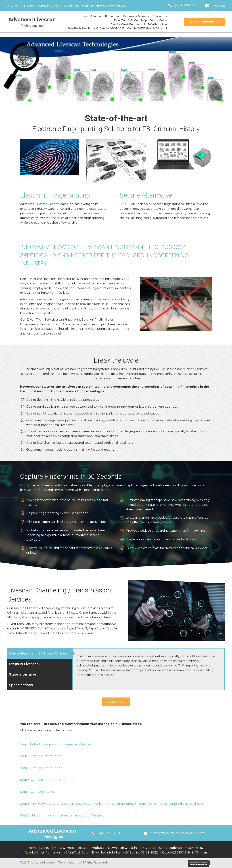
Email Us (218, 6)
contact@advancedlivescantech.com (178, 833)
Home (33, 848)
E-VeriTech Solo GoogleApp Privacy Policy (173, 848)
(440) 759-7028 (186, 5)
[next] (203, 304)
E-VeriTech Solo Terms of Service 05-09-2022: (125, 852)
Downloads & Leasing (123, 848)
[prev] (149, 304)
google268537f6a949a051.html (185, 852)
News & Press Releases (71, 848)
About (46, 848)
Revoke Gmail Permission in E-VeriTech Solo (56, 852)
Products (98, 848)
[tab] (40, 653)
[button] (100, 16)
